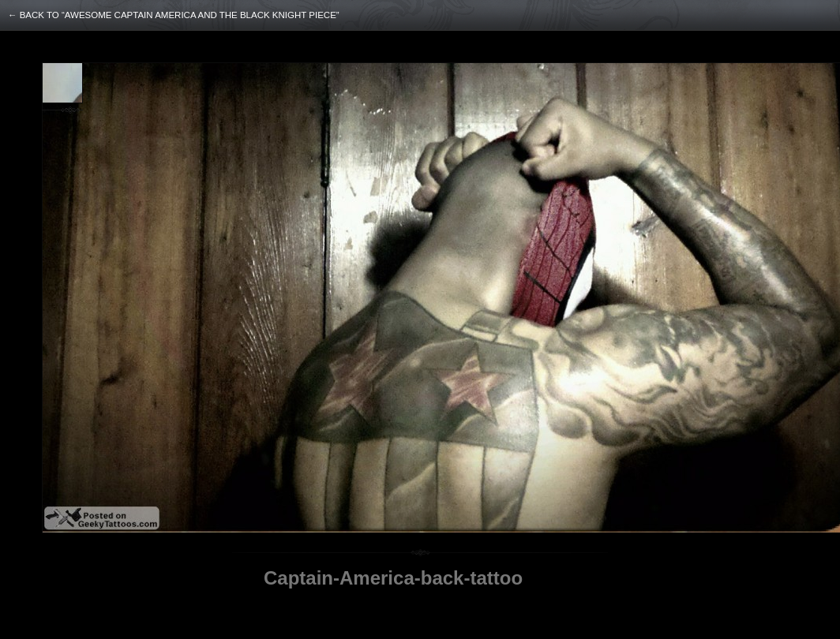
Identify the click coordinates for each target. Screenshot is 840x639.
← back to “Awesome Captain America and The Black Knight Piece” (174, 15)
